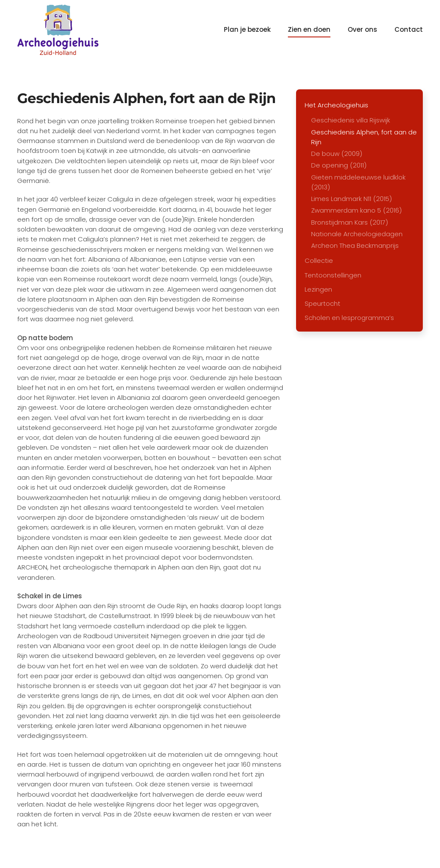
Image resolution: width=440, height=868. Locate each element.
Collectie (319, 260)
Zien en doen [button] (309, 29)
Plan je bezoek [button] (247, 29)
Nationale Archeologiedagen (357, 234)
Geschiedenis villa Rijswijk (351, 120)
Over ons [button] (362, 29)
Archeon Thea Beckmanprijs (355, 245)
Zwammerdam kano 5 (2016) (356, 210)
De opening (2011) (339, 165)
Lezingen (318, 289)
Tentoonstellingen (333, 275)
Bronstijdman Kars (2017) (350, 222)
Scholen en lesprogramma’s (349, 318)
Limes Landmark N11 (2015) (351, 199)
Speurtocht (322, 303)
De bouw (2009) (337, 154)
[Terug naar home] (58, 30)
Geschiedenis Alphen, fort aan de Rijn (364, 137)
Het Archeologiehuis (336, 105)
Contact (409, 29)
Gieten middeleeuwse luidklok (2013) (358, 182)
